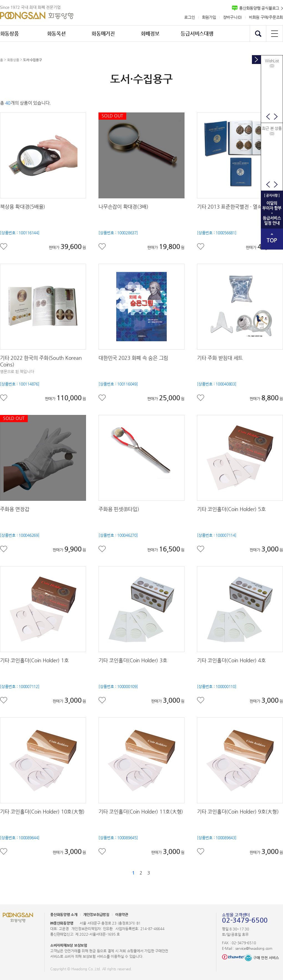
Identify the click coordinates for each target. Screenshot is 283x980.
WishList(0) (272, 63)
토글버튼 (256, 60)
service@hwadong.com (254, 948)
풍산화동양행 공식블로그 (259, 8)
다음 (276, 117)
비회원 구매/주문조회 (266, 17)
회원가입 (209, 17)
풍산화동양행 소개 (64, 914)
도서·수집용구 (32, 60)
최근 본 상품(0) (272, 131)
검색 (258, 34)
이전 (268, 117)
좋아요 (4, 247)
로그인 (189, 17)
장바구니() (233, 17)
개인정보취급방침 (96, 914)
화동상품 (13, 60)
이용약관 (122, 914)
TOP (272, 240)
